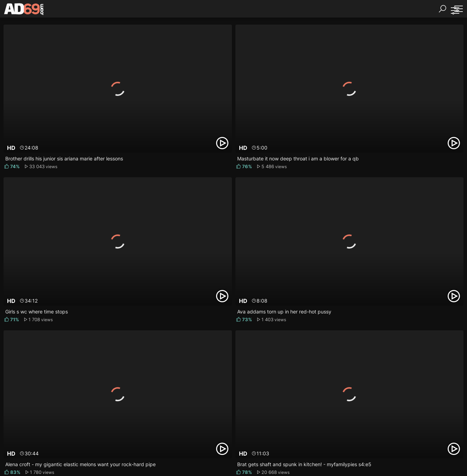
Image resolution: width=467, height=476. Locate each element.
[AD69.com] (24, 11)
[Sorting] (455, 11)
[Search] (442, 9)
